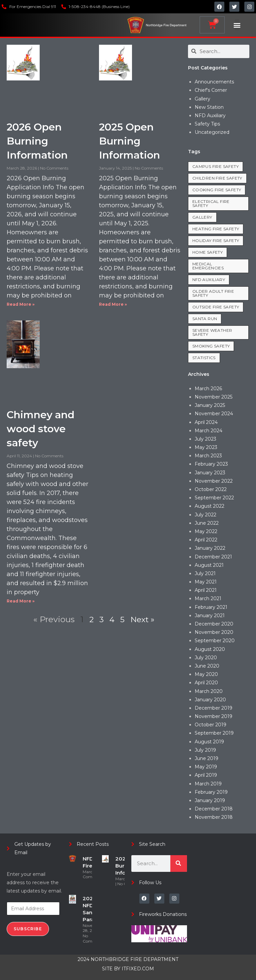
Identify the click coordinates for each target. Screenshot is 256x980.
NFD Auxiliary (210, 115)
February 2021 (211, 607)
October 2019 (210, 725)
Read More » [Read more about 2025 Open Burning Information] (113, 304)
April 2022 (206, 540)
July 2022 (205, 515)
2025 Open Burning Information (129, 141)
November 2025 (213, 397)
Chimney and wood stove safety (40, 429)
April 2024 (206, 422)
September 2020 (215, 641)
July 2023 (205, 439)
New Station (209, 107)
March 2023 (208, 456)
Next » (143, 619)
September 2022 (214, 498)
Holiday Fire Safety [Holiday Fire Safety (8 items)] (216, 240)
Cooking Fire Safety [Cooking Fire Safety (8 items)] (217, 190)
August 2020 (210, 649)
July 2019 (205, 750)
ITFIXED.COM (138, 969)
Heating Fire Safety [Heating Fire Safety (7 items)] (216, 229)
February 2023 (211, 464)
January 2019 (210, 800)
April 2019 (206, 775)
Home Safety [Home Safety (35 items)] (207, 252)
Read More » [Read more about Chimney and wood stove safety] (21, 601)
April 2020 (206, 683)
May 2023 (206, 447)
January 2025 (210, 405)
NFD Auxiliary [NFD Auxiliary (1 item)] (209, 280)
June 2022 (207, 523)
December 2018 (214, 809)
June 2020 (207, 666)
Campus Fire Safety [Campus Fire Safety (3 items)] (215, 166)
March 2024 (208, 431)
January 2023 (210, 473)
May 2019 (206, 767)
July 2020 (206, 658)
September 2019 (214, 733)
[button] (237, 25)
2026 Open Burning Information (37, 141)
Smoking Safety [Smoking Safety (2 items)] (211, 346)
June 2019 (206, 758)
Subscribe (28, 929)
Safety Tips (207, 124)
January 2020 (210, 700)
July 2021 (205, 573)
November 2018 (214, 817)
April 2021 (206, 590)
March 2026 (208, 389)
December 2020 (214, 624)
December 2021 (213, 557)
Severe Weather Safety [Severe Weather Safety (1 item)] (212, 332)
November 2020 (214, 632)
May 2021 (206, 582)
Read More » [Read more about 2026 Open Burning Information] (21, 304)
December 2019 (213, 708)
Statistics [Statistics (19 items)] (204, 358)
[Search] (179, 864)
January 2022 (210, 548)
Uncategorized (212, 132)
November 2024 (214, 414)
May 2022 (206, 531)
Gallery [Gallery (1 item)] (202, 217)
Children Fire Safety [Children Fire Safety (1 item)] (217, 178)
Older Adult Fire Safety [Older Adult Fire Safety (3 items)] (213, 293)
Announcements (214, 82)
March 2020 (209, 691)
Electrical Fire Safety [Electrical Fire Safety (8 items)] (211, 203)
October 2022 (211, 489)
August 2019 (209, 742)
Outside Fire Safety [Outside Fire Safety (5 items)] (216, 307)
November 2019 (213, 716)
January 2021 (210, 616)
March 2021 (208, 598)
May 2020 (206, 674)
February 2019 (211, 792)
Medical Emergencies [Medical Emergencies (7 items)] (208, 266)
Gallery (202, 99)
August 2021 (209, 565)
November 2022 (214, 481)
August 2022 (209, 506)
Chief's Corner (211, 90)
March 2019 (208, 784)
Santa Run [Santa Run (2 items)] (205, 319)
